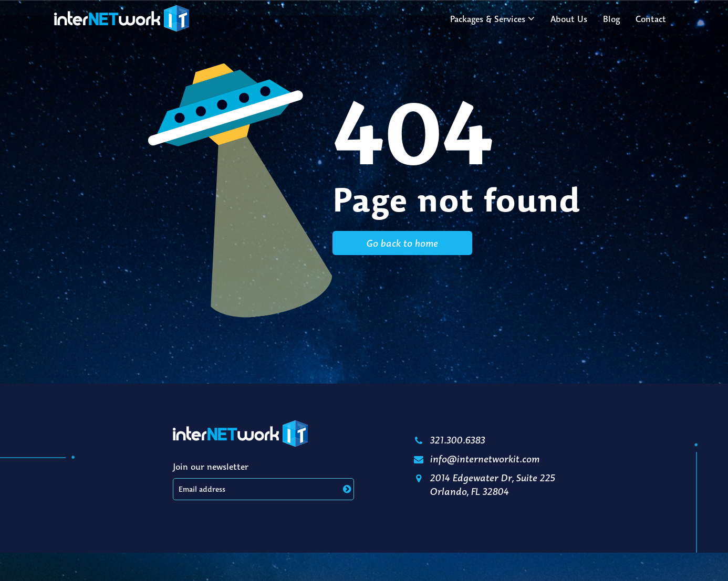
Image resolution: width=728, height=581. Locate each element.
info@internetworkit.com (476, 459)
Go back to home (402, 243)
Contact (651, 19)
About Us (569, 19)
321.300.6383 (449, 440)
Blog (611, 19)
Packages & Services (488, 19)
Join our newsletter (211, 467)
